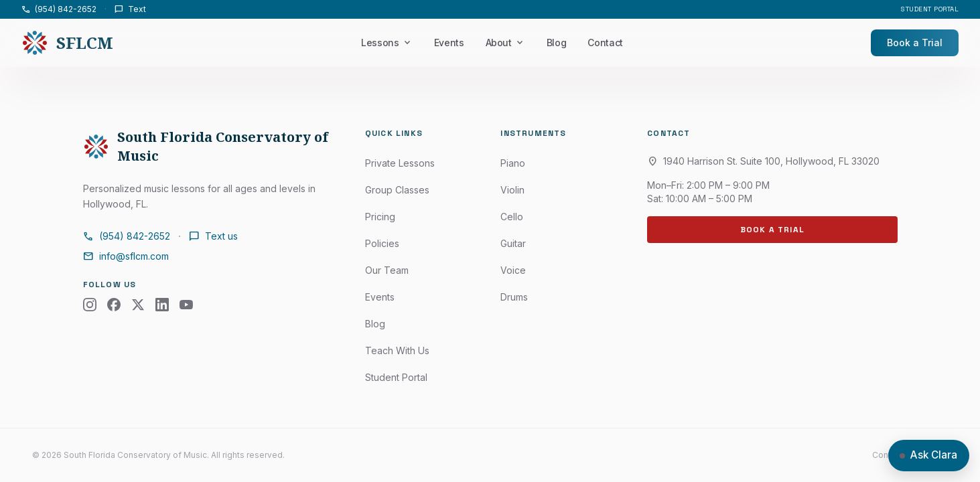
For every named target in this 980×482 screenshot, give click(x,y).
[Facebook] (114, 305)
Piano (513, 163)
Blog (557, 43)
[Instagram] (90, 305)
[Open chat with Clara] (929, 456)
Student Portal (930, 9)
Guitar (513, 243)
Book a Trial (915, 43)
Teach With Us (397, 350)
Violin (512, 190)
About (505, 43)
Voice (513, 270)
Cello (512, 217)
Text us (213, 236)
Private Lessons (400, 163)
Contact (605, 43)
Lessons (387, 43)
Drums (514, 297)
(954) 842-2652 (59, 9)
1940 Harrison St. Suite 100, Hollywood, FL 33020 (763, 161)
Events (449, 43)
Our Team (387, 270)
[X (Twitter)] (138, 305)
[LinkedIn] (162, 305)
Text (130, 9)
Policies (382, 243)
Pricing (380, 217)
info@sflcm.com (126, 256)
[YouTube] (186, 305)
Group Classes (397, 190)
